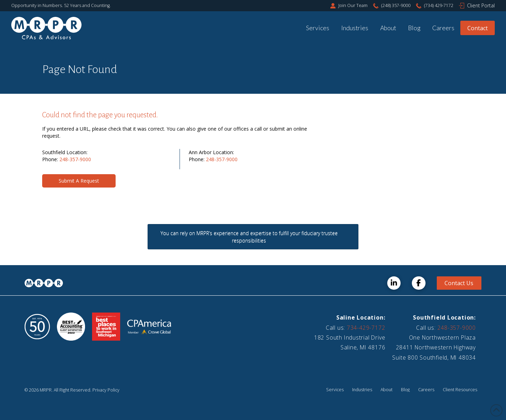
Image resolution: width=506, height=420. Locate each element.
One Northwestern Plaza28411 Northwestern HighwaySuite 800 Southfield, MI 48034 (434, 347)
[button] (79, 181)
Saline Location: (361, 317)
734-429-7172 (366, 328)
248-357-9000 (75, 159)
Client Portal (481, 5)
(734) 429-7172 (439, 5)
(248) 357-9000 (396, 5)
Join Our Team (353, 5)
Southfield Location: (444, 317)
